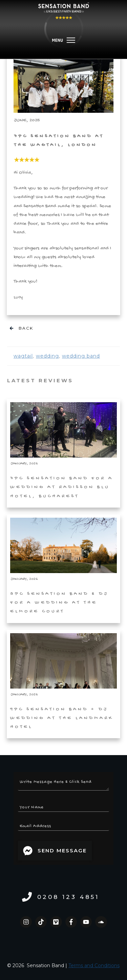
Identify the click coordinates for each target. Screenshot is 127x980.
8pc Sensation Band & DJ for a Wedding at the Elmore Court (63, 569)
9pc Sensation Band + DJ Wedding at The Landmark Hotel (63, 684)
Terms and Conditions (94, 965)
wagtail (23, 356)
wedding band (81, 356)
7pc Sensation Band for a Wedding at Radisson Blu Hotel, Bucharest (63, 453)
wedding (47, 356)
